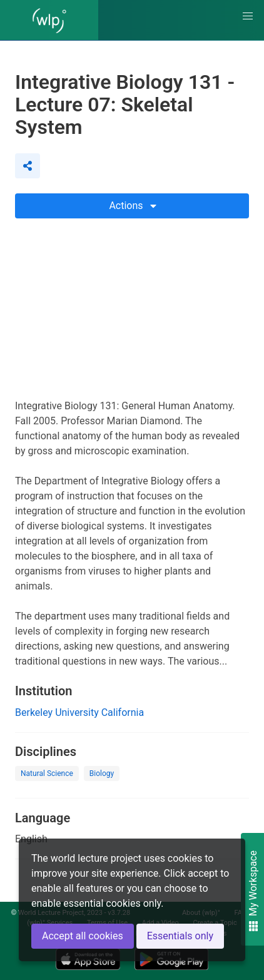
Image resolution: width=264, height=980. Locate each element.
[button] (248, 16)
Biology (102, 773)
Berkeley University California (79, 712)
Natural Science (47, 773)
